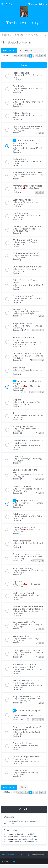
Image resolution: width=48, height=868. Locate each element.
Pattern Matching (22, 113)
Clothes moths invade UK (26, 253)
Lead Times (19, 456)
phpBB (15, 861)
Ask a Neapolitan (21, 636)
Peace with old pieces (24, 743)
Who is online (10, 817)
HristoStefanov (29, 699)
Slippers (17, 400)
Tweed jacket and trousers (26, 650)
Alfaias (26, 761)
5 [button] (33, 56)
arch (25, 285)
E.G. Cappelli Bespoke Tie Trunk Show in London (26, 682)
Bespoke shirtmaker (23, 324)
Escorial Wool (20, 86)
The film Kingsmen (22, 487)
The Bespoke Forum (16, 42)
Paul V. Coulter (29, 229)
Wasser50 (27, 202)
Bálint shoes (19, 368)
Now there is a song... (24, 568)
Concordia (28, 256)
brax (25, 115)
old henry (27, 356)
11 (31, 392)
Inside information (22, 541)
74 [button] (41, 56)
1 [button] (22, 56)
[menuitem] (9, 4)
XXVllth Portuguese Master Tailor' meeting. (26, 758)
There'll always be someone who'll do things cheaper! (26, 143)
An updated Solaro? (23, 296)
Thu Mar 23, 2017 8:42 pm (23, 314)
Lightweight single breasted (27, 126)
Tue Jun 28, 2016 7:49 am (26, 700)
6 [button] (36, 56)
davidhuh (27, 129)
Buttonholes (19, 100)
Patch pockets (20, 514)
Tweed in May (20, 770)
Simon (26, 611)
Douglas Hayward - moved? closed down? (27, 728)
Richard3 (27, 215)
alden (26, 188)
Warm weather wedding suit (27, 186)
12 (35, 392)
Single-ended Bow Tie (24, 622)
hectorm (27, 89)
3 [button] (27, 56)
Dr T (25, 75)
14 (42, 392)
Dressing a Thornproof (24, 527)
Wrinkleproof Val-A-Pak (25, 240)
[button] (15, 56)
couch (26, 242)
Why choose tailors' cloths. (27, 696)
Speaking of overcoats (28, 501)
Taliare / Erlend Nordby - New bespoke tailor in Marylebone (28, 608)
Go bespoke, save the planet (27, 267)
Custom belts (19, 159)
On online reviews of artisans (28, 354)
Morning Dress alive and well (27, 227)
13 (38, 392)
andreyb (27, 459)
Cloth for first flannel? (24, 593)
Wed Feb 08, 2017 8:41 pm (26, 403)
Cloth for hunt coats (23, 200)
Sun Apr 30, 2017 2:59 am (27, 230)
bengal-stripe (29, 402)
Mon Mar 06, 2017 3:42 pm (24, 345)
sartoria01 (27, 503)
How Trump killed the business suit (24, 339)
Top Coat (17, 582)
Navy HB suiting (20, 309)
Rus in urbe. (18, 413)
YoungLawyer (29, 556)
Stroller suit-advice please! (26, 554)
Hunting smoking (21, 213)
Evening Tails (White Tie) (25, 426)
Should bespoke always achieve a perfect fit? (25, 666)
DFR (25, 148)
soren (26, 639)
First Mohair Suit (21, 73)
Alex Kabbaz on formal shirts (27, 172)
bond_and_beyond (31, 312)
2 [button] (24, 56)
